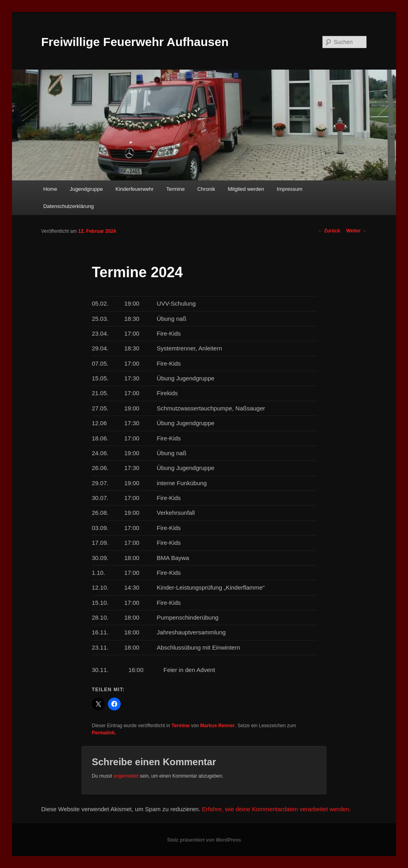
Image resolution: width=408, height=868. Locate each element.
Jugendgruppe (86, 189)
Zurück (329, 231)
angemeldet (126, 776)
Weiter (356, 231)
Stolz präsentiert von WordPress (204, 840)
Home (50, 189)
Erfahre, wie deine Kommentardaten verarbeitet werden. (276, 809)
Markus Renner (218, 726)
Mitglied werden (246, 189)
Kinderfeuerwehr (134, 189)
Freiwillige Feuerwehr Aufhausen (135, 42)
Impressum (290, 189)
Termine (175, 189)
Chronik (206, 189)
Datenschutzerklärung (68, 206)
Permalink (103, 733)
